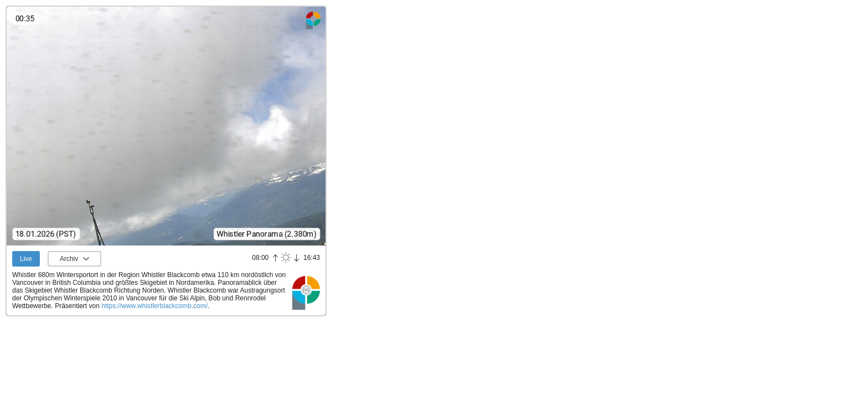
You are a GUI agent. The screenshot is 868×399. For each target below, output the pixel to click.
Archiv (69, 259)
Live (26, 259)
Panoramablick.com (306, 293)
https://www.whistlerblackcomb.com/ (154, 306)
